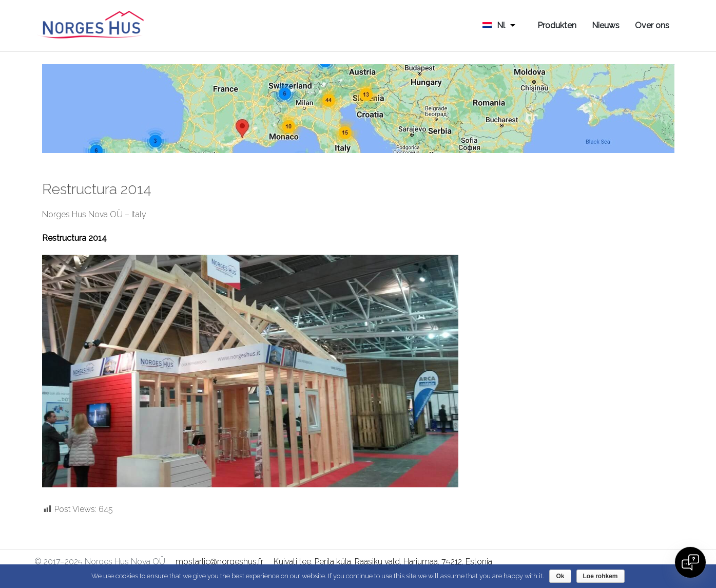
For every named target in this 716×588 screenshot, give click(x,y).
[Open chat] (690, 562)
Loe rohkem (601, 576)
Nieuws (606, 25)
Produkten (557, 25)
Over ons (652, 25)
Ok (560, 576)
